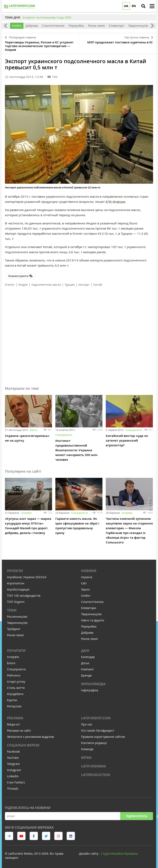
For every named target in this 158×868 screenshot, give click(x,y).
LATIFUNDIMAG (94, 766)
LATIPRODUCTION (96, 775)
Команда (87, 749)
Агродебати (15, 694)
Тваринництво (138, 26)
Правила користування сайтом (103, 737)
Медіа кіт (13, 724)
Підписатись (137, 816)
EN (134, 6)
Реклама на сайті (19, 730)
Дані (85, 651)
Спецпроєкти (64, 435)
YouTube (13, 758)
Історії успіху (16, 682)
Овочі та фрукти (93, 620)
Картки (12, 700)
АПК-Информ (115, 202)
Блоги (34, 430)
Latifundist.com (96, 718)
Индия (23, 285)
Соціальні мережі (23, 745)
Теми (12, 610)
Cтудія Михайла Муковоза (119, 853)
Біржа (86, 758)
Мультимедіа (93, 684)
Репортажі (14, 706)
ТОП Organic (16, 602)
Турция (70, 285)
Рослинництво (17, 617)
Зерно (85, 589)
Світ (84, 583)
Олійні (17, 26)
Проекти (15, 571)
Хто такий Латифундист (98, 730)
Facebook (13, 751)
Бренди (86, 675)
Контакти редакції (94, 743)
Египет (10, 285)
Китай (98, 285)
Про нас (87, 724)
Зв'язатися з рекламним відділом (30, 737)
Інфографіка (90, 690)
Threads (13, 789)
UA (126, 6)
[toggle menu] (152, 6)
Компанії (87, 669)
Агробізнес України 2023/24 (27, 577)
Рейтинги (14, 675)
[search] (143, 6)
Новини (89, 571)
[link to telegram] (9, 836)
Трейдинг (14, 629)
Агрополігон (16, 583)
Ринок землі (96, 26)
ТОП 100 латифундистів (24, 596)
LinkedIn (13, 776)
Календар (88, 657)
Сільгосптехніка (53, 26)
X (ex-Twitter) (16, 782)
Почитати (16, 651)
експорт (84, 285)
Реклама (15, 718)
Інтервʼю (26, 513)
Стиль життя (16, 688)
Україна (87, 577)
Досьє (85, 663)
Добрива (32, 26)
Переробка (76, 26)
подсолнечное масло (46, 285)
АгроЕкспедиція (18, 589)
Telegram (13, 764)
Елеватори (117, 26)
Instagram (14, 770)
